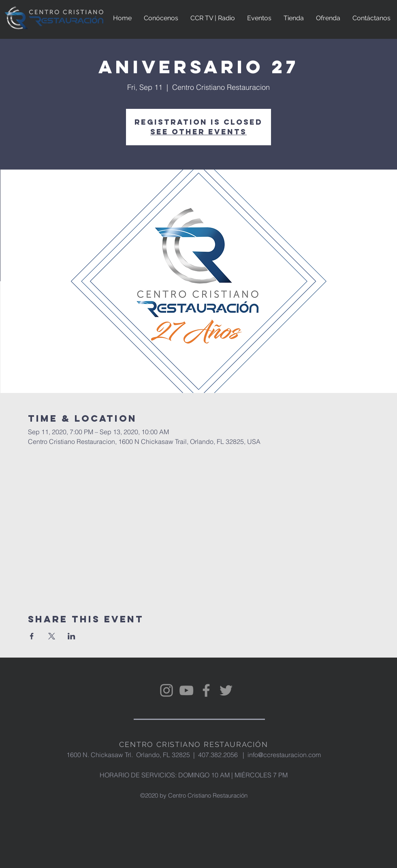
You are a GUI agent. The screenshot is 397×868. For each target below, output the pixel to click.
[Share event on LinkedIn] (72, 636)
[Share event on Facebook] (32, 636)
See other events (198, 132)
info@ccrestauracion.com (284, 755)
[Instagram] (166, 690)
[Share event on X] (52, 636)
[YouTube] (186, 690)
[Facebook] (206, 690)
